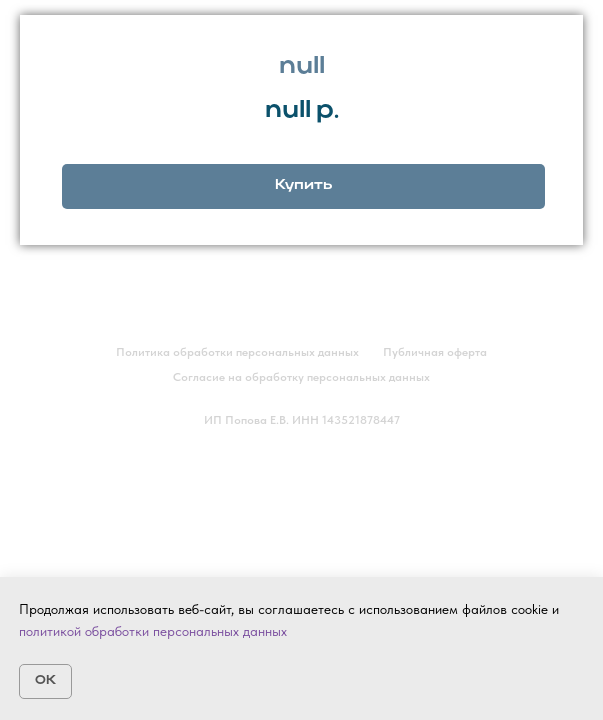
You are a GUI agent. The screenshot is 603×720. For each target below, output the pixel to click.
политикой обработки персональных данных (153, 631)
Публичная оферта (435, 352)
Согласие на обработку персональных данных (301, 377)
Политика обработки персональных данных (237, 352)
